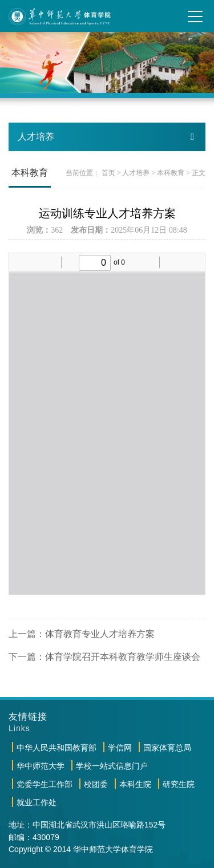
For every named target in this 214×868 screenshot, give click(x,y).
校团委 (96, 784)
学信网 (120, 748)
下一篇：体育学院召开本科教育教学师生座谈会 (104, 657)
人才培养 (136, 173)
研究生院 (179, 784)
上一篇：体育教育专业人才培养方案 (82, 634)
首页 (108, 173)
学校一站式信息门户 (112, 766)
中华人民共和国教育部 (56, 748)
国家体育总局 (167, 748)
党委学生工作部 (45, 784)
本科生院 (135, 784)
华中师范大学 (41, 766)
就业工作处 (37, 802)
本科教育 (171, 173)
